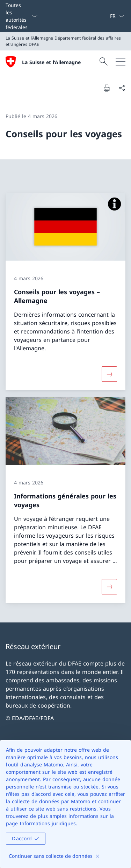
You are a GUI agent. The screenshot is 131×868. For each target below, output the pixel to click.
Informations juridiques (48, 823)
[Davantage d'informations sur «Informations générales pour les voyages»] (109, 587)
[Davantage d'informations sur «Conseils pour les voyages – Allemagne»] (109, 374)
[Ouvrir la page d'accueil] (43, 62)
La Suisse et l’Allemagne (51, 62)
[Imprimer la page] (107, 88)
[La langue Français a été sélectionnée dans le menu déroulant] (117, 16)
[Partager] (122, 88)
